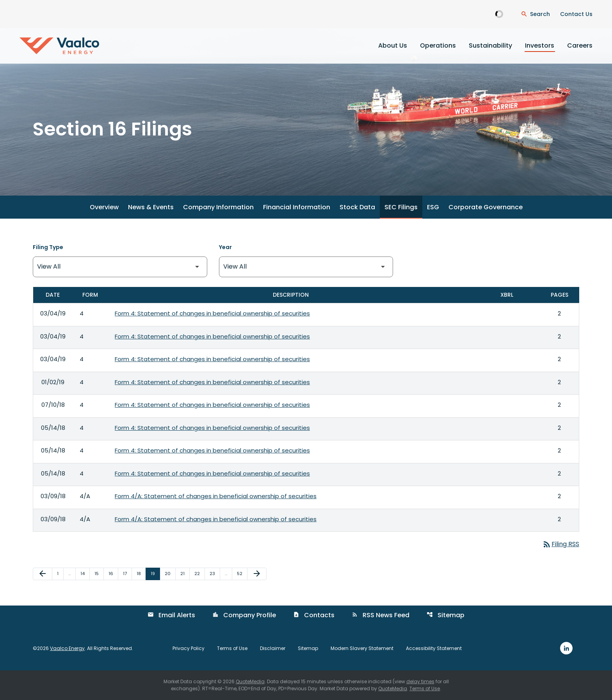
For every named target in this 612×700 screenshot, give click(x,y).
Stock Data (357, 207)
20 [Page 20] (170, 573)
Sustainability (490, 45)
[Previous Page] (43, 574)
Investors (540, 45)
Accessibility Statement (434, 648)
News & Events (151, 207)
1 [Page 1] (60, 573)
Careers (580, 45)
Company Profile (244, 615)
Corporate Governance (486, 207)
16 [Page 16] (113, 573)
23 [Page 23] (215, 573)
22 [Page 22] (199, 573)
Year (225, 247)
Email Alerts (171, 615)
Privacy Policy (189, 648)
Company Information (218, 207)
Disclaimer (273, 648)
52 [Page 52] (242, 573)
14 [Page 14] (85, 573)
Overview (104, 207)
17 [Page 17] (127, 573)
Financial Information (297, 207)
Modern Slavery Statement (362, 648)
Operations (438, 45)
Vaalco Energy (67, 648)
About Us (393, 45)
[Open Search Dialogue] (535, 14)
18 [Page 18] (141, 573)
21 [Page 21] (185, 573)
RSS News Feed (381, 615)
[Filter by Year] (306, 267)
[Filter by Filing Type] (120, 267)
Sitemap (446, 615)
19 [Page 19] (155, 573)
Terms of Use (232, 648)
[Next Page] (257, 574)
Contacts (314, 615)
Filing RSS (561, 544)
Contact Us (576, 14)
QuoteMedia (250, 681)
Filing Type (48, 247)
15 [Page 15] (99, 573)
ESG (433, 207)
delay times (420, 681)
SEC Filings (401, 207)
